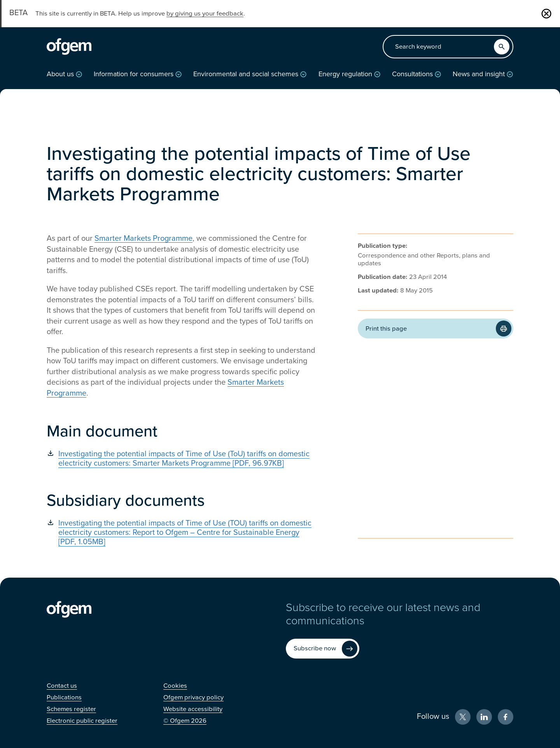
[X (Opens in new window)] (463, 717)
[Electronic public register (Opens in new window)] (82, 721)
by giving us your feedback (205, 14)
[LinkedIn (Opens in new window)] (484, 717)
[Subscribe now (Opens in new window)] (323, 649)
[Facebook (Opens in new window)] (506, 717)
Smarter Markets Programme (143, 238)
